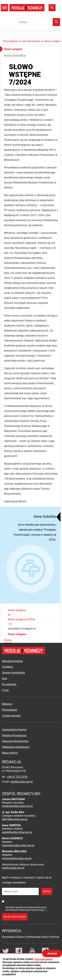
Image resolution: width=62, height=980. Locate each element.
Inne (4, 678)
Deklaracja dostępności (16, 747)
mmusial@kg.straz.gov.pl (17, 858)
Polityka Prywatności (14, 735)
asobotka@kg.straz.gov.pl (17, 832)
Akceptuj (52, 953)
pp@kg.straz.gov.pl (22, 782)
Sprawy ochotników (13, 673)
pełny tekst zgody (15, 917)
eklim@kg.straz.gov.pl (15, 819)
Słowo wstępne (52, 41)
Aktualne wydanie (31, 41)
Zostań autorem (11, 716)
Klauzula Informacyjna (15, 741)
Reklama (7, 704)
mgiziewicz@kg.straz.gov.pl (18, 845)
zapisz (47, 891)
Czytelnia (7, 667)
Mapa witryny (10, 753)
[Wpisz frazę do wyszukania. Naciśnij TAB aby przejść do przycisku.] (39, 22)
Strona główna (11, 41)
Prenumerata (10, 710)
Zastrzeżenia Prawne (14, 730)
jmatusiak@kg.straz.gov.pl (17, 806)
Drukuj (8, 640)
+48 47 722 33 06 (17, 777)
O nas (5, 690)
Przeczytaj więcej (43, 959)
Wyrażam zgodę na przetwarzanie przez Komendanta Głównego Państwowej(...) (26, 909)
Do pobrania (9, 684)
